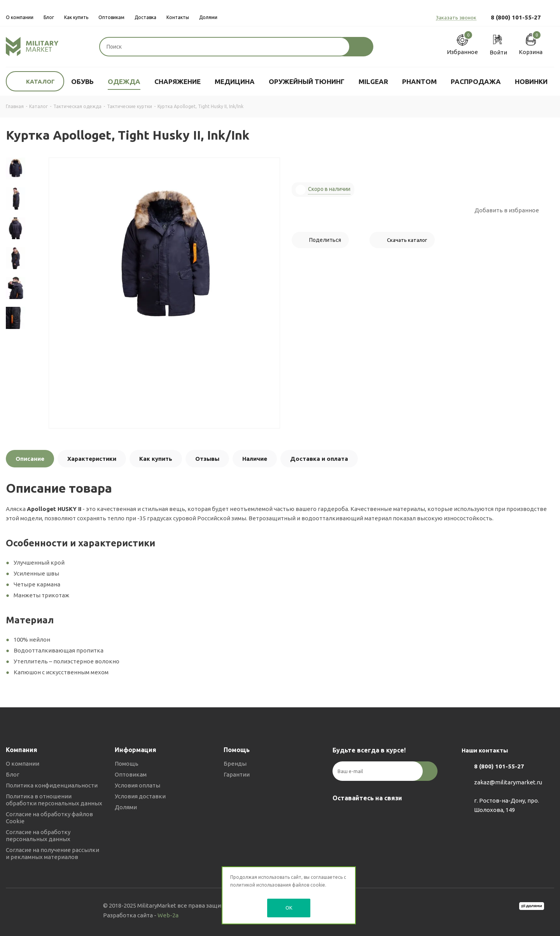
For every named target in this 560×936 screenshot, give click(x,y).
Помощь (127, 764)
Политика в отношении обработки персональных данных (54, 800)
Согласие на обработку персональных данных (38, 835)
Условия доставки (140, 796)
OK (289, 908)
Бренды (235, 764)
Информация (136, 750)
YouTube (379, 816)
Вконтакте (340, 816)
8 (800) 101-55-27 (516, 17)
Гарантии (237, 774)
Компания (22, 750)
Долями (126, 807)
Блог (13, 774)
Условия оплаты (137, 785)
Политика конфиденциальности (52, 785)
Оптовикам (131, 774)
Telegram (360, 816)
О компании (23, 764)
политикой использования (261, 885)
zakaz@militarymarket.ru (508, 783)
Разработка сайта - (141, 915)
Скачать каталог (407, 240)
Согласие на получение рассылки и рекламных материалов (52, 853)
